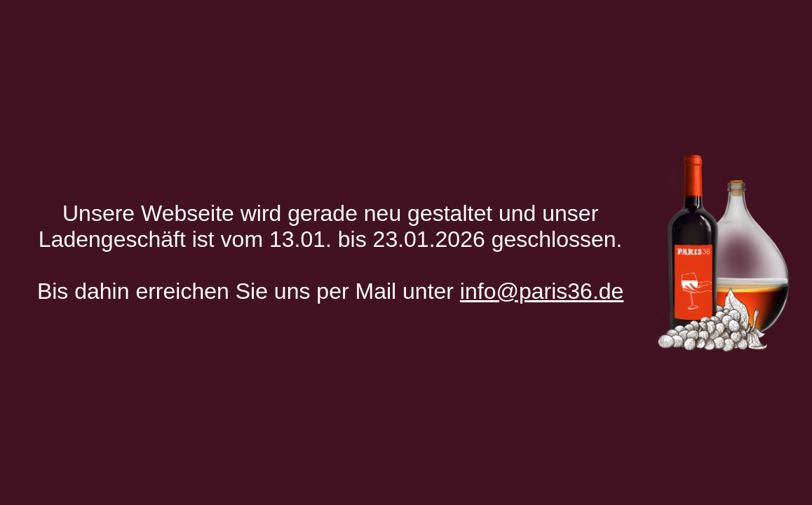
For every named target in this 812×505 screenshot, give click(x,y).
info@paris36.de (542, 291)
